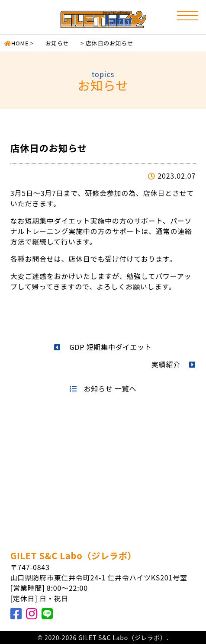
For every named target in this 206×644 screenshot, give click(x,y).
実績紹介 (174, 364)
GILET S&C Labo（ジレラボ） (74, 556)
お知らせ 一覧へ (103, 388)
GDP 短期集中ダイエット (103, 347)
